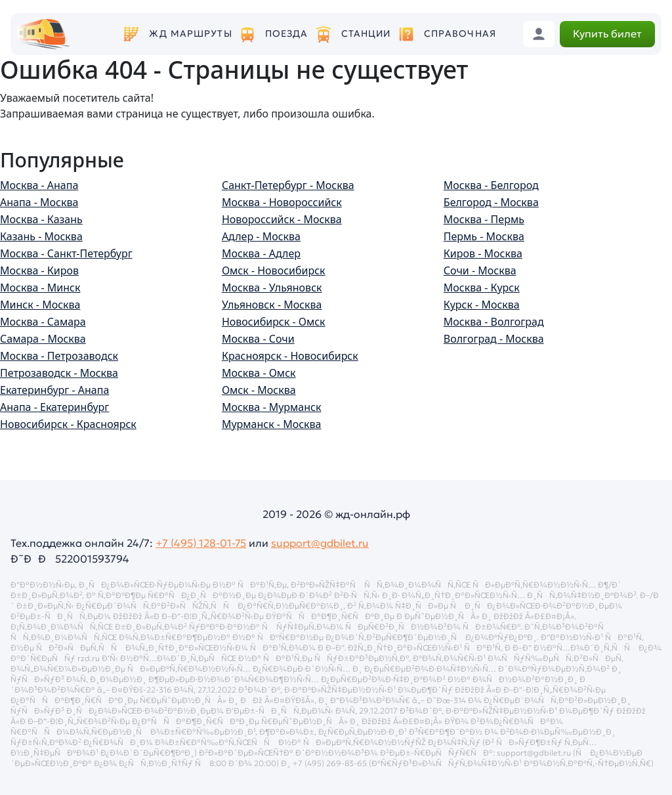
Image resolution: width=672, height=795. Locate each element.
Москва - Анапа (39, 185)
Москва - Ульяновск (272, 288)
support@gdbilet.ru (320, 543)
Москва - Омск (259, 373)
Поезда (287, 34)
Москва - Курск (482, 288)
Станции (366, 34)
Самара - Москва (43, 339)
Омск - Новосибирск (274, 270)
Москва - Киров (39, 270)
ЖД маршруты (190, 34)
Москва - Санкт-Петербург (66, 253)
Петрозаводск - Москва (59, 373)
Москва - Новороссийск (282, 202)
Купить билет (607, 33)
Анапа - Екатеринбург (54, 407)
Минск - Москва (40, 305)
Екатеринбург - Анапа (54, 390)
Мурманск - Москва (272, 424)
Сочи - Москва (480, 270)
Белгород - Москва (491, 202)
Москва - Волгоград (494, 322)
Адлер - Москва (261, 236)
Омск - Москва (259, 390)
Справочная (460, 34)
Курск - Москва (482, 305)
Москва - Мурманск (272, 407)
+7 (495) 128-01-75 (201, 543)
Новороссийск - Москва (282, 219)
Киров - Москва (483, 253)
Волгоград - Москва (494, 339)
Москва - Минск (40, 288)
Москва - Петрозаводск (59, 356)
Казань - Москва (41, 236)
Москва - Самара (43, 322)
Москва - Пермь (484, 219)
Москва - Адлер (261, 253)
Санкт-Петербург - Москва (288, 185)
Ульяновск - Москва (272, 305)
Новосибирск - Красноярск (68, 424)
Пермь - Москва (484, 236)
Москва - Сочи (258, 339)
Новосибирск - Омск (274, 322)
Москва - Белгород (491, 185)
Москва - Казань (41, 219)
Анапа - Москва (39, 202)
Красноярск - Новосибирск (290, 356)
